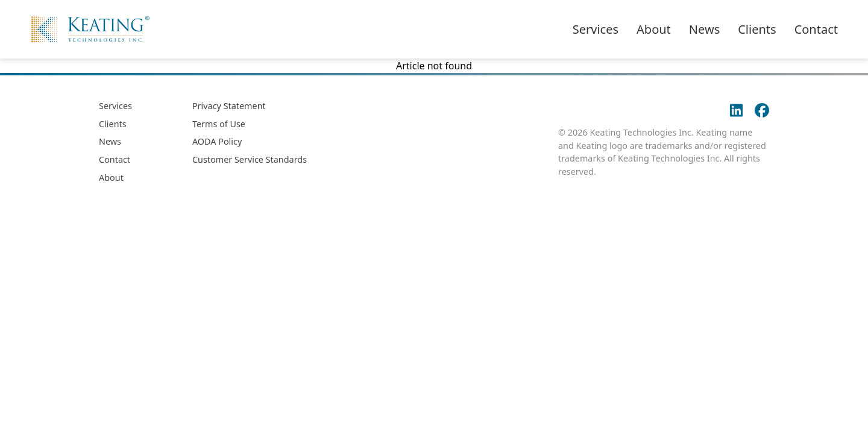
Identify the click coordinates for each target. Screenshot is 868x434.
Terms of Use (219, 124)
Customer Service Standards (250, 159)
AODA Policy (217, 141)
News (704, 29)
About (654, 29)
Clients (757, 29)
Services (596, 29)
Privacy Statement (229, 106)
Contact (816, 29)
